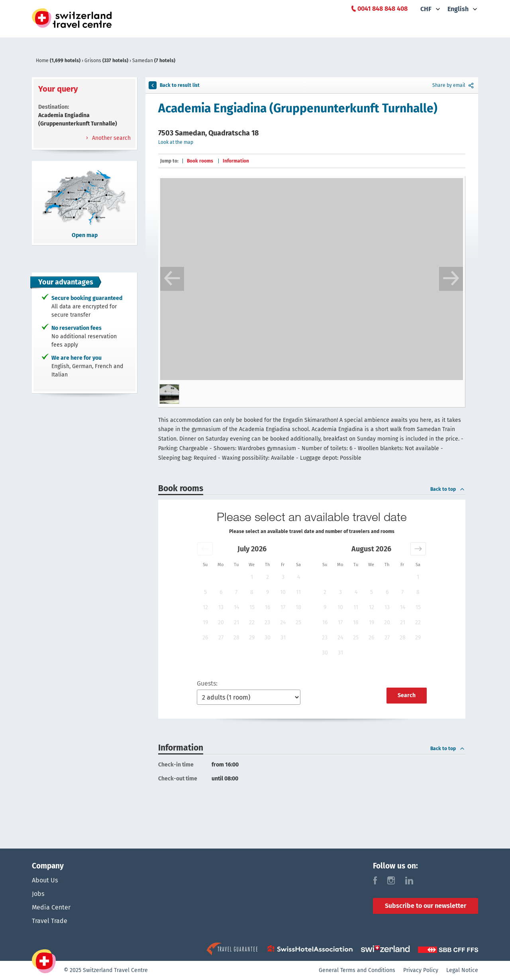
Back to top (448, 489)
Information (236, 161)
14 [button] (236, 607)
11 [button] (298, 592)
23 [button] (267, 622)
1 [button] (252, 577)
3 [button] (283, 577)
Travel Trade (50, 921)
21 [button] (236, 622)
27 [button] (221, 638)
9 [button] (268, 592)
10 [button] (283, 592)
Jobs (38, 894)
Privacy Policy (421, 970)
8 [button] (252, 592)
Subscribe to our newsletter (426, 906)
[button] (205, 549)
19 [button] (205, 622)
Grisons (107, 61)
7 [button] (236, 592)
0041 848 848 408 (382, 9)
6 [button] (221, 592)
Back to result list (174, 85)
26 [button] (205, 638)
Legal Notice (462, 970)
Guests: (207, 683)
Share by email (454, 85)
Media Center (51, 907)
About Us (45, 880)
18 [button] (298, 607)
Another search (111, 138)
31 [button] (283, 638)
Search (407, 695)
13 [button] (221, 607)
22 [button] (252, 622)
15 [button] (252, 607)
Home (59, 61)
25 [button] (298, 622)
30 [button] (268, 638)
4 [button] (299, 577)
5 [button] (205, 592)
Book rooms (200, 161)
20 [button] (221, 622)
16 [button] (268, 607)
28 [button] (236, 638)
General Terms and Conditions (357, 970)
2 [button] (268, 577)
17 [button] (283, 607)
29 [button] (252, 638)
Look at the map (176, 142)
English (458, 9)
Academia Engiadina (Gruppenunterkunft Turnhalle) (298, 108)
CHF (426, 9)
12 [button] (205, 607)
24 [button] (283, 622)
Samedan (154, 61)
